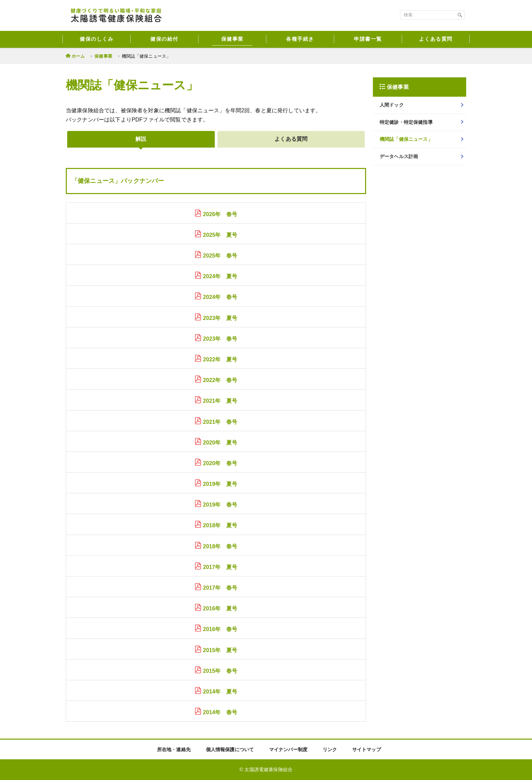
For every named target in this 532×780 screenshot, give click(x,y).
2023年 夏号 (220, 318)
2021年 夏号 (220, 401)
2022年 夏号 (220, 359)
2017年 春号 (220, 588)
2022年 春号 (220, 380)
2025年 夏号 (220, 235)
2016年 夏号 (220, 608)
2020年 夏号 (220, 443)
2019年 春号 (220, 505)
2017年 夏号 (220, 567)
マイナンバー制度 (288, 749)
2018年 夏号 (220, 525)
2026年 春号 (220, 214)
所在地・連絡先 (174, 749)
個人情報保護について (230, 749)
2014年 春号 (220, 712)
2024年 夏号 (220, 276)
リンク (330, 749)
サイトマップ (367, 749)
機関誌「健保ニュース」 (406, 139)
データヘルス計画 (399, 156)
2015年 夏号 (220, 650)
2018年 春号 (220, 546)
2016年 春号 (220, 629)
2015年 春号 (220, 671)
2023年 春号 (220, 339)
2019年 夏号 (220, 484)
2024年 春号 (220, 297)
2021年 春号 (220, 422)
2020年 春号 (220, 463)
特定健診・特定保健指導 (406, 122)
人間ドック (392, 105)
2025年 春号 (220, 256)
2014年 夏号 (220, 692)
